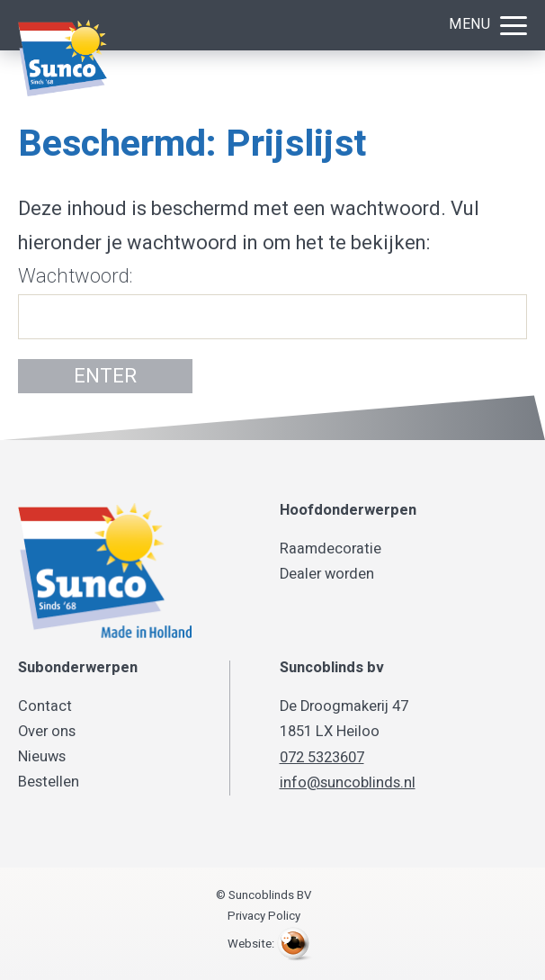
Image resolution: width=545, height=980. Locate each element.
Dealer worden (327, 574)
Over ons (47, 732)
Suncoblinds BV (108, 58)
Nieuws (42, 757)
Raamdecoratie (331, 549)
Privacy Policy (264, 916)
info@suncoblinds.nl (348, 783)
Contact (45, 706)
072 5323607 (322, 758)
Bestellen (49, 782)
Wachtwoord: (272, 301)
